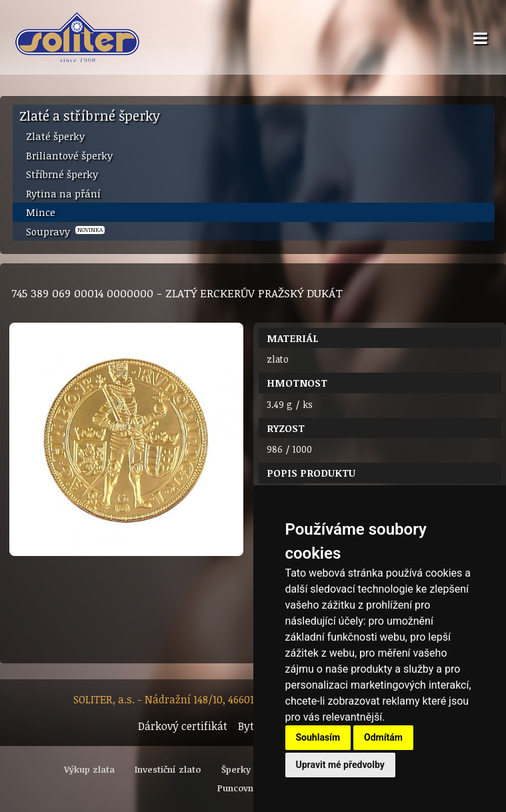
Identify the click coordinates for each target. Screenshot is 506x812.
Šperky (236, 769)
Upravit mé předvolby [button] (340, 765)
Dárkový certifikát (183, 726)
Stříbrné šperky (62, 174)
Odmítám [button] (383, 737)
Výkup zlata (89, 769)
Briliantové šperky (69, 155)
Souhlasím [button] (318, 737)
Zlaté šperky (55, 136)
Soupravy (65, 231)
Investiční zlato (168, 769)
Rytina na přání (63, 193)
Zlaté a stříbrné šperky (90, 115)
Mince (41, 212)
